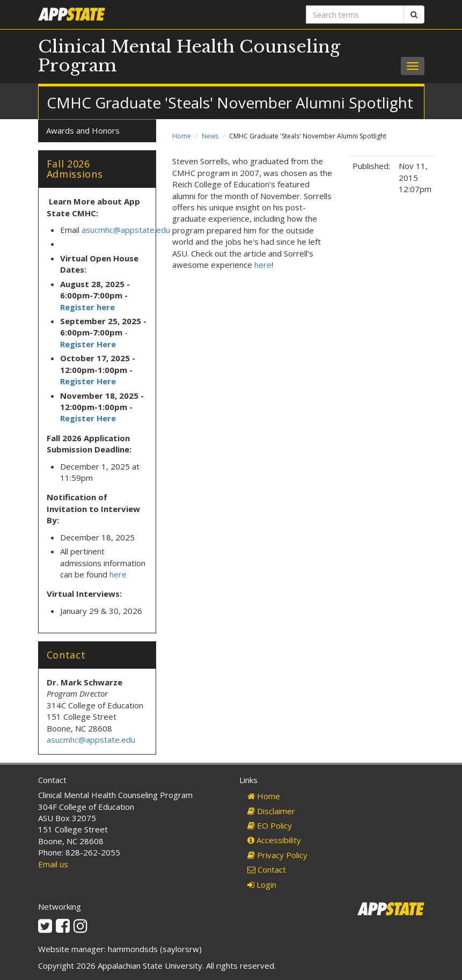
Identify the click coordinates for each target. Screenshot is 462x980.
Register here (89, 307)
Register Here (88, 344)
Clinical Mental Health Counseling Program (189, 56)
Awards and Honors (83, 130)
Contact (267, 869)
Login (262, 884)
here (263, 265)
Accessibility (274, 840)
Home (182, 136)
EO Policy (270, 825)
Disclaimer (271, 811)
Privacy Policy (277, 855)
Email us (53, 864)
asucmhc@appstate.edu (126, 230)
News (210, 136)
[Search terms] (355, 14)
